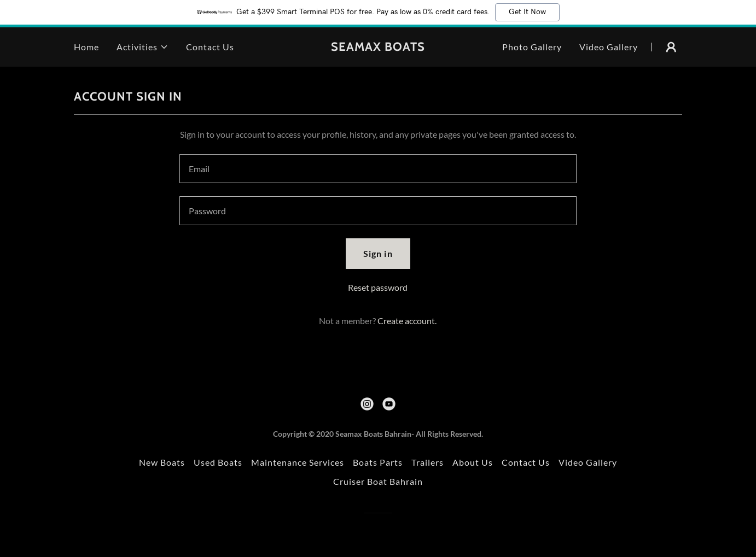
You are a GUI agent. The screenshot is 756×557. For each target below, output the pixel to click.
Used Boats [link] (218, 462)
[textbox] (378, 169)
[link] (378, 47)
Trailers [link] (428, 462)
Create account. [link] (407, 321)
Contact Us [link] (210, 47)
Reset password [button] (378, 287)
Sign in (378, 253)
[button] (143, 47)
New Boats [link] (162, 462)
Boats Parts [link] (378, 462)
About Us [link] (473, 462)
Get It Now (527, 12)
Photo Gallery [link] (532, 47)
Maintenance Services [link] (298, 462)
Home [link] (86, 47)
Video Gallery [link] (609, 47)
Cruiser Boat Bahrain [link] (378, 481)
